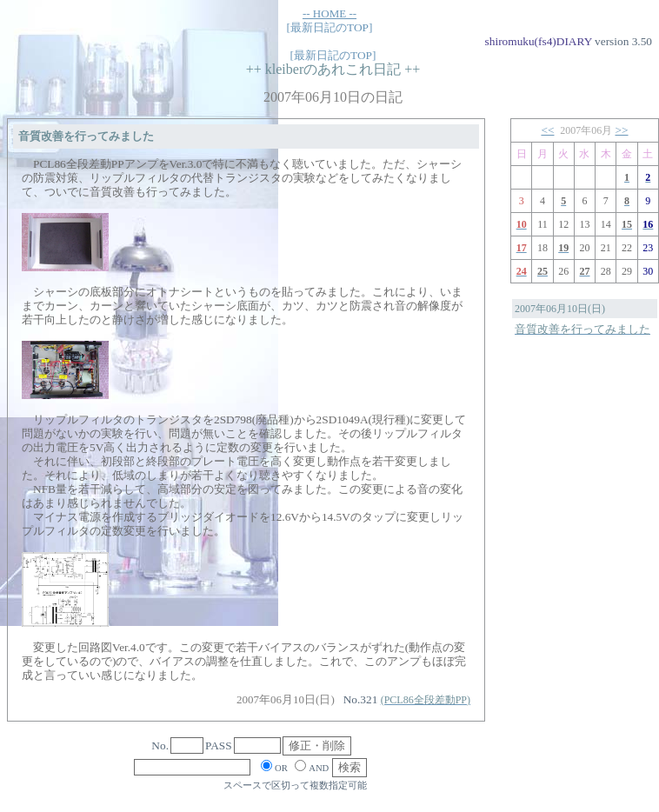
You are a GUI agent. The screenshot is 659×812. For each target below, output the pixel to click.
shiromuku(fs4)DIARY (539, 41)
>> (622, 130)
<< (547, 130)
